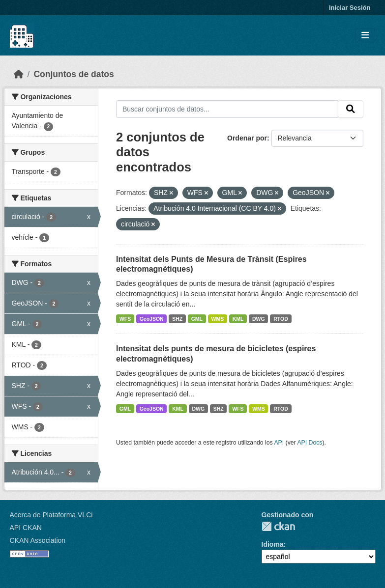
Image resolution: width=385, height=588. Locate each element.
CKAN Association (38, 540)
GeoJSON (152, 319)
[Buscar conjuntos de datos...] (227, 109)
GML (197, 319)
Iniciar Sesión (350, 8)
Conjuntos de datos (74, 74)
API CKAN (26, 528)
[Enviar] (351, 109)
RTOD (281, 319)
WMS (218, 319)
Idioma (273, 544)
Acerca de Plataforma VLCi (51, 515)
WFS (125, 319)
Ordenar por (247, 138)
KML (238, 319)
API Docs (310, 443)
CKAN (278, 526)
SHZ (177, 319)
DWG (259, 319)
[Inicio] (19, 74)
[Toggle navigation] (365, 36)
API (279, 443)
